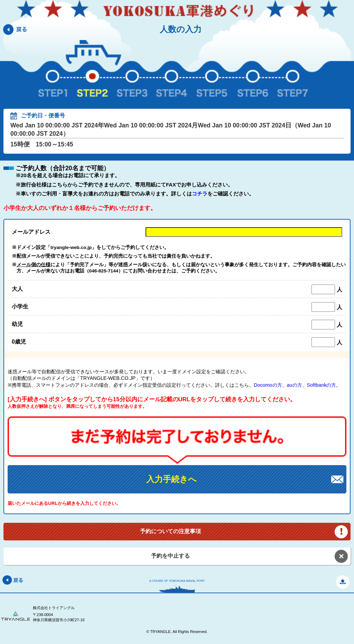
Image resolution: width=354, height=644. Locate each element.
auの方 (295, 385)
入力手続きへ (171, 479)
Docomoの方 (268, 385)
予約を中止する (170, 556)
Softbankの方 (322, 385)
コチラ (200, 194)
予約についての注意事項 (170, 531)
